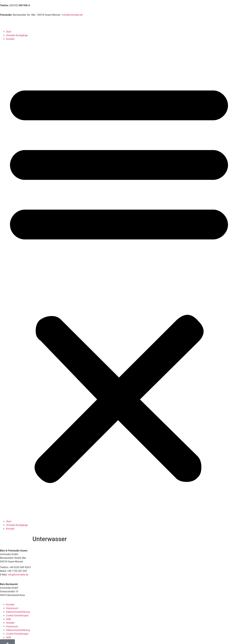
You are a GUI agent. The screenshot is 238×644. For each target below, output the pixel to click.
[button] (119, 280)
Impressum (12, 608)
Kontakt (10, 39)
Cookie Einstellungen (17, 616)
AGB (8, 619)
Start (9, 32)
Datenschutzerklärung (18, 612)
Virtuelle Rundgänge (17, 35)
